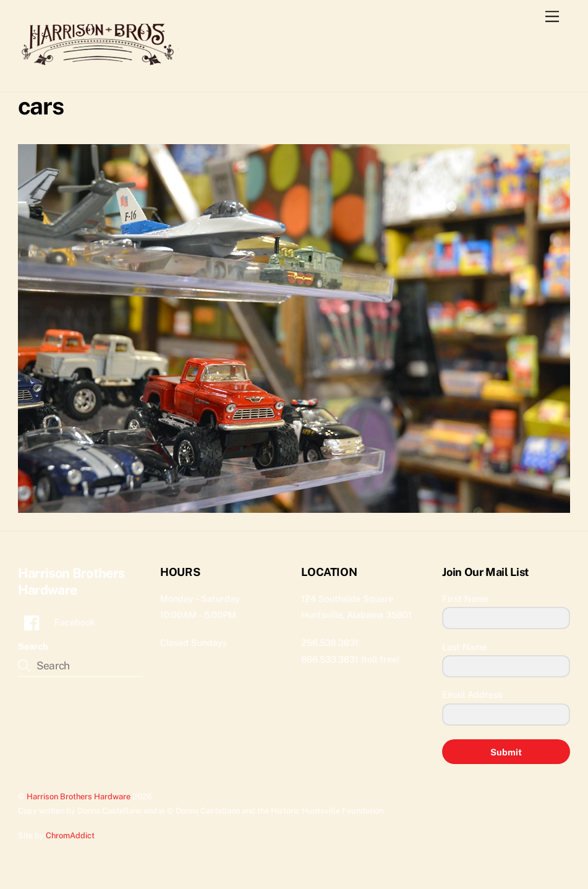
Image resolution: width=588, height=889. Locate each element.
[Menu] (552, 17)
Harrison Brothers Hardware (79, 797)
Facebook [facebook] (57, 622)
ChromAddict (70, 835)
